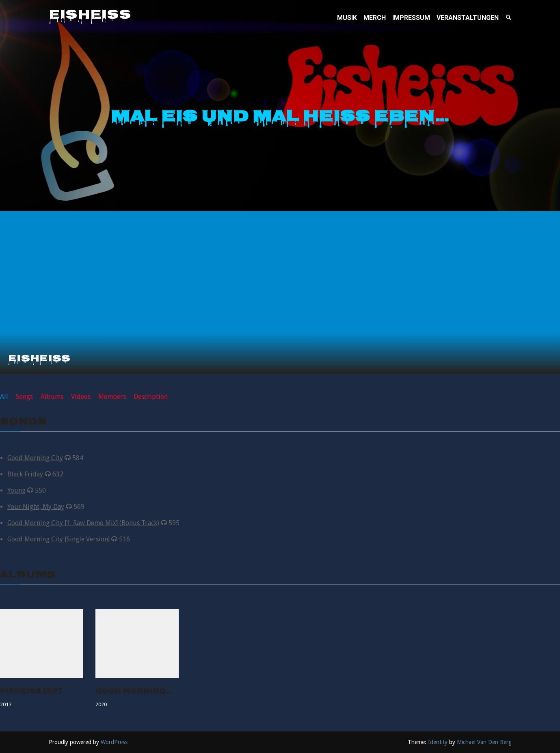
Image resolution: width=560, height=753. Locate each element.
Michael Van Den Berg (484, 742)
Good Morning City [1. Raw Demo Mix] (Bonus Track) (83, 523)
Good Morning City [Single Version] (58, 539)
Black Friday (25, 474)
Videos (81, 397)
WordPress (114, 742)
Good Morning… (134, 691)
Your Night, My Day (36, 507)
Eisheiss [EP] (31, 691)
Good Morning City (35, 458)
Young (16, 490)
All (4, 397)
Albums (52, 397)
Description (151, 397)
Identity (438, 742)
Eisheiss (90, 16)
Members (112, 397)
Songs (24, 397)
